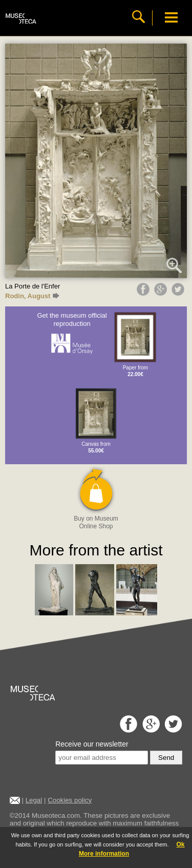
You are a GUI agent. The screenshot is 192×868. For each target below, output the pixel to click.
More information (104, 854)
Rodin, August (32, 296)
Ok (180, 844)
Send (166, 758)
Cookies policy (70, 800)
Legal (34, 800)
